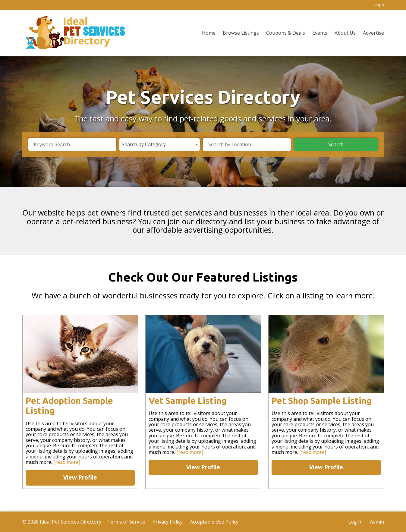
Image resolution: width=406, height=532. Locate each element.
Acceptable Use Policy (214, 522)
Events (320, 33)
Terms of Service (126, 522)
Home (209, 33)
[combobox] (160, 145)
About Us (345, 33)
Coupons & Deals (286, 33)
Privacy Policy (168, 522)
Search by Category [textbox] (144, 144)
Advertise (373, 33)
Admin (377, 522)
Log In (379, 5)
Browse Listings (241, 33)
